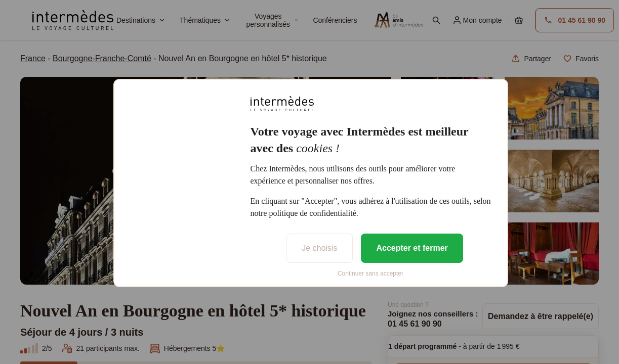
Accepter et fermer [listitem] (412, 248)
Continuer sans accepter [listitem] (370, 274)
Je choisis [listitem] (319, 248)
